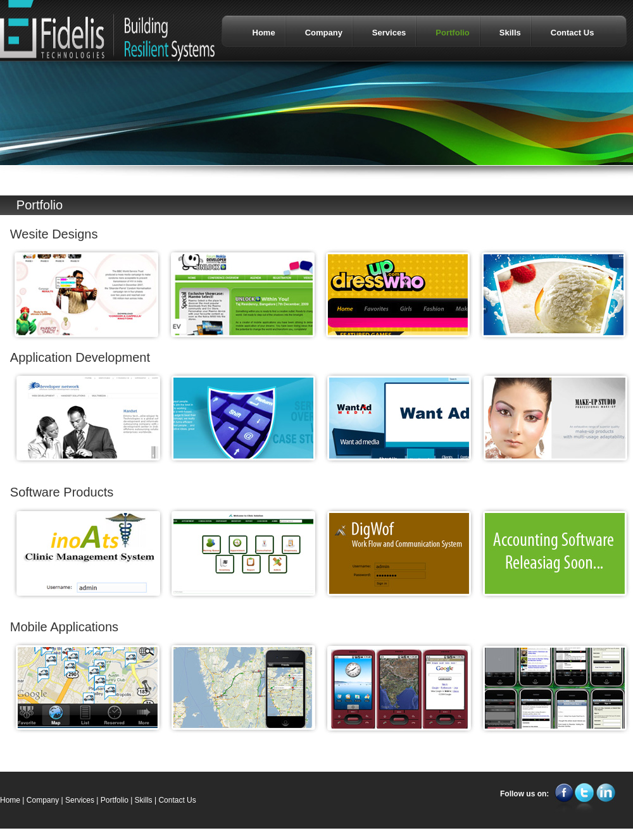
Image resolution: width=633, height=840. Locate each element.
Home (10, 800)
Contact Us (177, 800)
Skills (144, 800)
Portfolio (115, 800)
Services (80, 800)
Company (43, 800)
